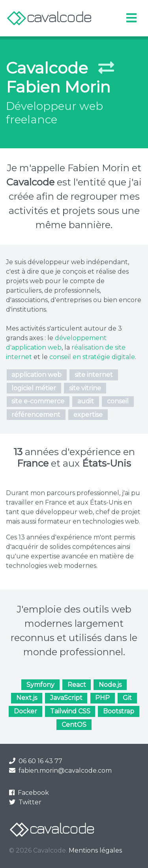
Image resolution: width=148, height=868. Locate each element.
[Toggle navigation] (131, 18)
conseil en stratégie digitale (92, 357)
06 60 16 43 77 (36, 761)
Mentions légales (95, 850)
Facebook (29, 793)
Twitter (25, 802)
